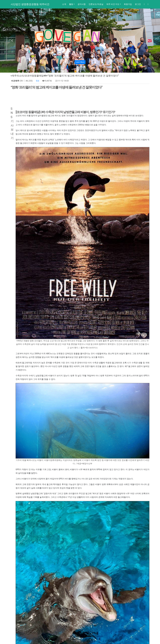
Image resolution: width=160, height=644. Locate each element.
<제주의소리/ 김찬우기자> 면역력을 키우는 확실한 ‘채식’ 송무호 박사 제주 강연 (53, 617)
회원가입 (128, 4)
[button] (12, 41)
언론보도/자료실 (96, 4)
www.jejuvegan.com (86, 590)
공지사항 (82, 4)
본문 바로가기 (0, 0)
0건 (37, 81)
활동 (71, 4)
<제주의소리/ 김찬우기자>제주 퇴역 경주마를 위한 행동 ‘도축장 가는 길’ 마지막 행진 (56, 621)
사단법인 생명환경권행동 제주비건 (30, 4)
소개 (64, 4)
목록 (144, 612)
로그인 (138, 4)
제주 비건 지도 (113, 4)
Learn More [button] (80, 62)
